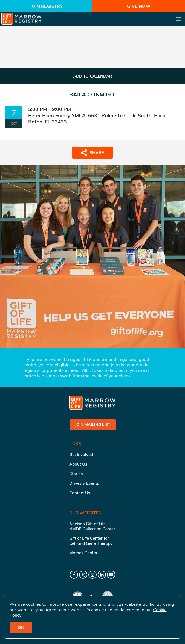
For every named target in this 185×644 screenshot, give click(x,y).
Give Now (139, 6)
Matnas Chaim (83, 553)
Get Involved (81, 455)
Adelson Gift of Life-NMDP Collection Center (92, 526)
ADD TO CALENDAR (93, 76)
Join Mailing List (93, 425)
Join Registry (46, 6)
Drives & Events (84, 483)
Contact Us (80, 493)
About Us (78, 464)
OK (21, 627)
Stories (76, 474)
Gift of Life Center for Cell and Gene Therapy (91, 541)
